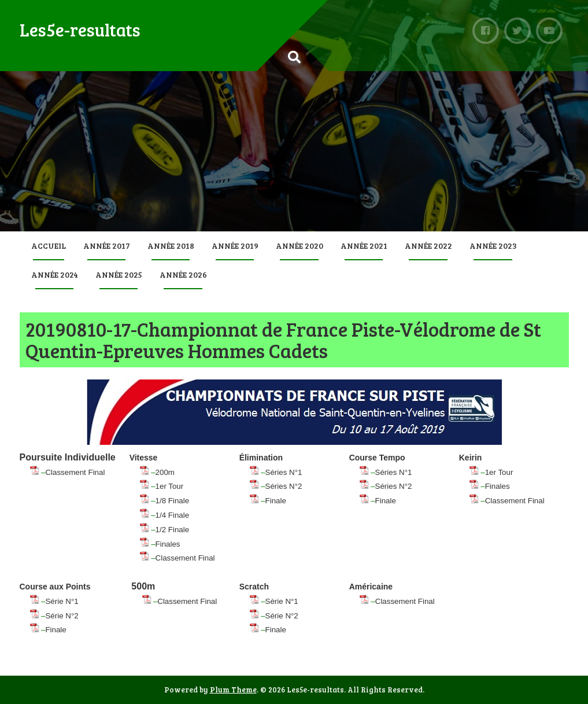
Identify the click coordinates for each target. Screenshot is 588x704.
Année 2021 (364, 246)
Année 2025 (119, 274)
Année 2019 (235, 246)
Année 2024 (55, 274)
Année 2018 (171, 246)
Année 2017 (107, 246)
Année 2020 (299, 246)
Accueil (49, 246)
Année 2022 (428, 246)
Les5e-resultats (80, 30)
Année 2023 (493, 246)
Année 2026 (183, 274)
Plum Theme (233, 690)
